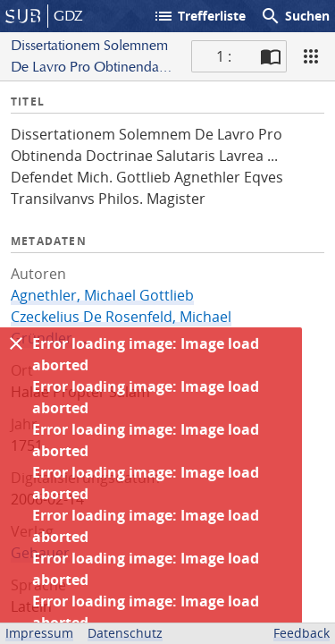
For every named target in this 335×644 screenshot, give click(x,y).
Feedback (301, 633)
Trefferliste (199, 16)
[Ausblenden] (16, 343)
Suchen (295, 16)
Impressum (39, 633)
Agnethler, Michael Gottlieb (102, 295)
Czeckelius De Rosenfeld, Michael (121, 317)
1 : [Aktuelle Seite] (224, 56)
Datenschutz (125, 633)
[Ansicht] (311, 56)
